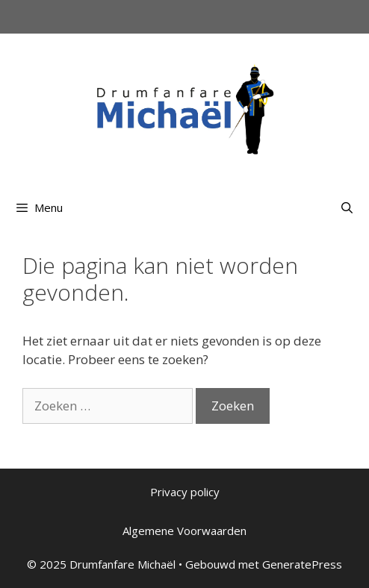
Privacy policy (185, 492)
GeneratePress (302, 564)
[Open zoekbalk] (347, 207)
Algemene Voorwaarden (184, 531)
